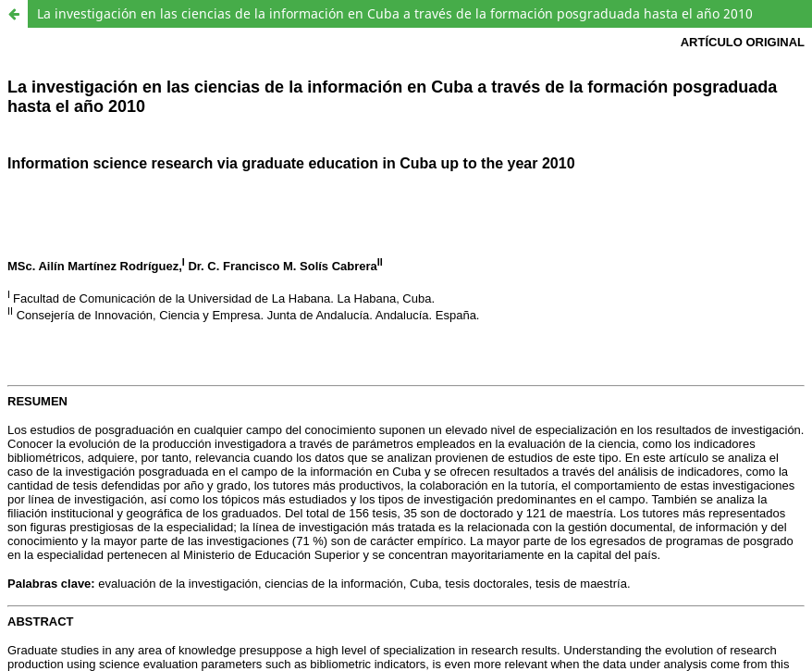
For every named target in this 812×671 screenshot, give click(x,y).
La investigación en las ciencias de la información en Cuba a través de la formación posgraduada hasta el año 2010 (395, 13)
